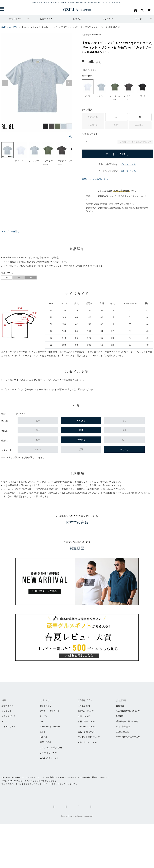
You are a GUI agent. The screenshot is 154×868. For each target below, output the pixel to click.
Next (69, 83)
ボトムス (44, 737)
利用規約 (120, 716)
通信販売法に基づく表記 (127, 721)
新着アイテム (46, 19)
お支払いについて (86, 711)
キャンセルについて (87, 727)
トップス (44, 716)
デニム (5, 721)
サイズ (139, 19)
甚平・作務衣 (46, 742)
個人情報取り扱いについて (128, 711)
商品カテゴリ (15, 19)
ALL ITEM (13, 27)
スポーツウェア (9, 727)
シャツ (43, 721)
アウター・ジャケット (50, 711)
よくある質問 (84, 706)
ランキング (108, 19)
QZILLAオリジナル (48, 753)
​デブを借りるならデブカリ (128, 737)
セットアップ (46, 706)
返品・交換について (87, 732)
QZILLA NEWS (123, 732)
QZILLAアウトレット (49, 758)
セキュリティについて (88, 742)
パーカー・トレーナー (50, 727)
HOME (3, 27)
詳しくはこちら (128, 164)
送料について (84, 716)
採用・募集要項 (123, 727)
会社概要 (120, 706)
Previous (5, 83)
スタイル (77, 19)
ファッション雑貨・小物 (51, 748)
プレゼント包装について (89, 737)
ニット (43, 732)
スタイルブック (9, 716)
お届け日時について (87, 721)
